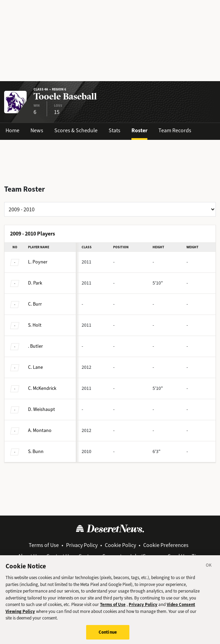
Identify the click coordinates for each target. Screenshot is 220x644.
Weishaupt (42, 409)
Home (12, 130)
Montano (40, 430)
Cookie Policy (120, 545)
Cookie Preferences (166, 545)
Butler (35, 346)
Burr (35, 304)
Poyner (38, 262)
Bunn (36, 451)
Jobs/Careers (145, 556)
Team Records (175, 130)
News (37, 130)
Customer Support (100, 556)
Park (35, 283)
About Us (29, 556)
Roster (139, 130)
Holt (35, 325)
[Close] (209, 571)
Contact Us (59, 556)
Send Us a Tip (184, 556)
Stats (114, 130)
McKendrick (42, 388)
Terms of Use (44, 545)
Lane (35, 367)
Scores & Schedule (76, 130)
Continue (108, 637)
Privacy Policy (82, 545)
